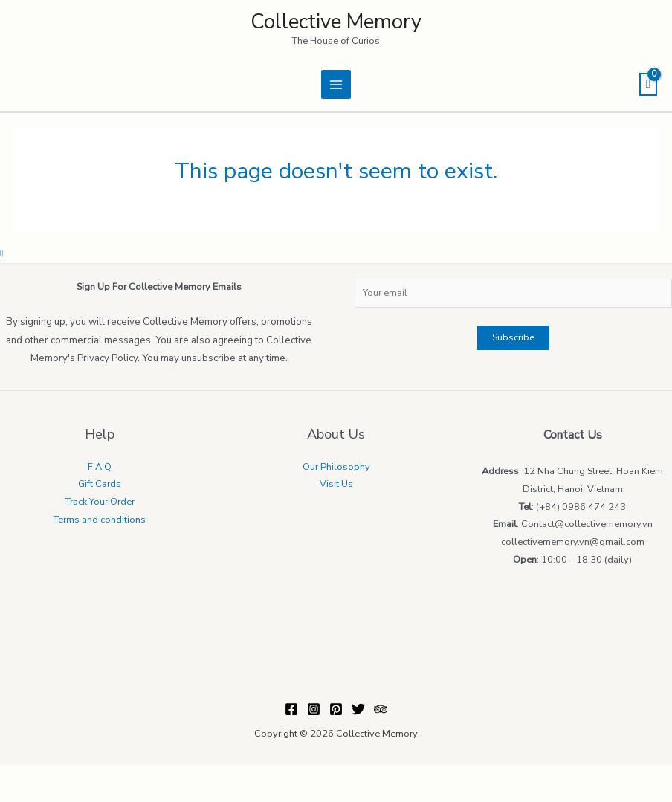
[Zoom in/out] (111, 776)
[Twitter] (358, 709)
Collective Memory (336, 22)
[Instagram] (314, 709)
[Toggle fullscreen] (79, 776)
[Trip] (381, 709)
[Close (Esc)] (15, 776)
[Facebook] (291, 709)
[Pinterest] (336, 709)
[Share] (47, 776)
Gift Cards (100, 484)
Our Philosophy (336, 467)
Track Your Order (100, 502)
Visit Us (336, 484)
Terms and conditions (100, 520)
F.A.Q (100, 467)
